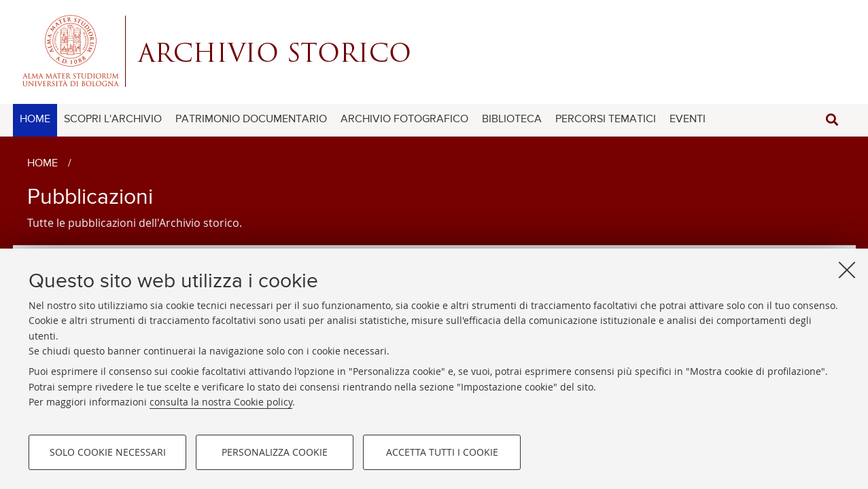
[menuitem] (35, 120)
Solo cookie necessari (108, 452)
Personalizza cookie (275, 452)
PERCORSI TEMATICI (606, 120)
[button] (832, 120)
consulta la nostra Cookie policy (221, 402)
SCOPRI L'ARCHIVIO (113, 120)
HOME (35, 120)
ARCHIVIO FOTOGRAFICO (404, 120)
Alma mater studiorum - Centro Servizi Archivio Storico (434, 51)
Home (42, 164)
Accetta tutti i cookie (442, 452)
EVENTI (688, 120)
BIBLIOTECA (512, 120)
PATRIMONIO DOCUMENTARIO (251, 120)
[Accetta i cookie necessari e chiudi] (847, 270)
